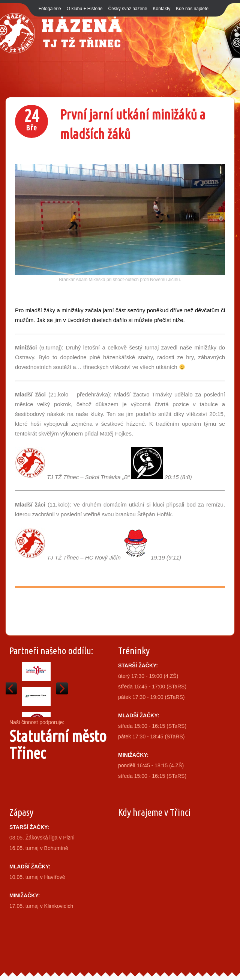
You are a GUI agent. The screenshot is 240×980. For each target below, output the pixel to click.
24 (31, 122)
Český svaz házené (127, 9)
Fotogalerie (50, 9)
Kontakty (162, 9)
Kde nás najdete (192, 9)
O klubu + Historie (85, 9)
